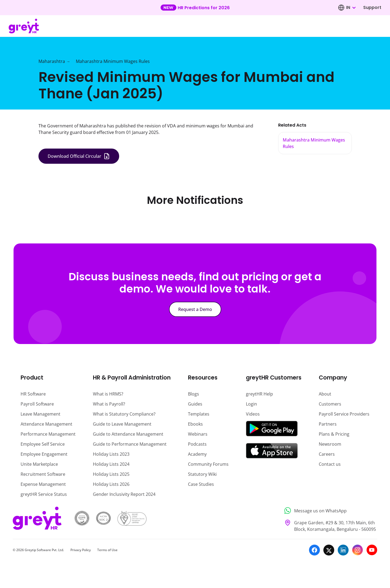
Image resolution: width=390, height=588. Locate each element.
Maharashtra (52, 61)
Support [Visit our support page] (372, 7)
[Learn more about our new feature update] (195, 8)
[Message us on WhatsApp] (329, 511)
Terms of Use (107, 550)
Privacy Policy (81, 550)
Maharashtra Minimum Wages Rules (113, 61)
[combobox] (351, 8)
